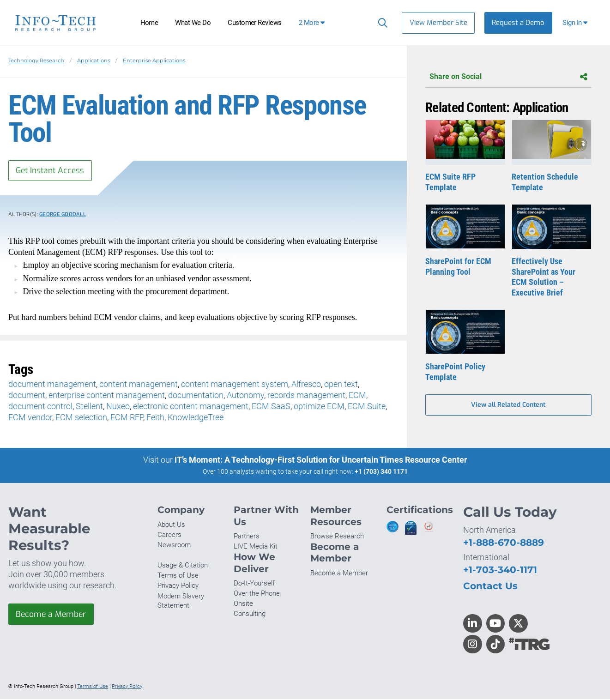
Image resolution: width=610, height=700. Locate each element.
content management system (235, 385)
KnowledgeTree (196, 418)
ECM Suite (367, 407)
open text (341, 385)
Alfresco (306, 385)
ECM (357, 396)
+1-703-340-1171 (500, 570)
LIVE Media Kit (256, 547)
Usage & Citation (183, 566)
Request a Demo (518, 23)
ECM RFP (127, 418)
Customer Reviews (255, 23)
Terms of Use (178, 576)
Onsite (243, 604)
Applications (94, 60)
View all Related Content (508, 406)
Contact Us (490, 587)
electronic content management (191, 407)
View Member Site (438, 23)
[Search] (381, 23)
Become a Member (52, 615)
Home (149, 23)
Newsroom (174, 546)
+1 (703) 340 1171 (381, 472)
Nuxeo (118, 407)
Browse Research (337, 537)
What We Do (193, 23)
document (27, 396)
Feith (155, 418)
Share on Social (508, 77)
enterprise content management (107, 396)
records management (306, 396)
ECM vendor (30, 418)
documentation (196, 396)
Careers (169, 535)
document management (52, 385)
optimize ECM (319, 407)
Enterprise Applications (154, 60)
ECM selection (81, 418)
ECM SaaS (271, 407)
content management (139, 385)
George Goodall (63, 215)
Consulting (250, 615)
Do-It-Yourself (254, 584)
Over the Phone (257, 594)
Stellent (89, 407)
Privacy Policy (178, 586)
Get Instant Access (52, 171)
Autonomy (245, 396)
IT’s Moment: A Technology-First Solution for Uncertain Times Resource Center (321, 460)
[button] (576, 23)
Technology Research (36, 60)
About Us (171, 525)
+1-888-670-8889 (504, 543)
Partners (247, 537)
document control (40, 407)
